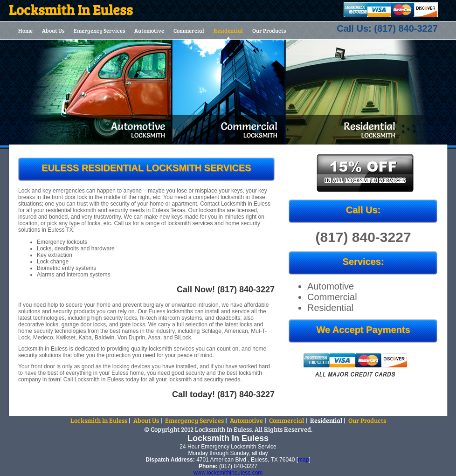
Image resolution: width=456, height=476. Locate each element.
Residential (228, 30)
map (303, 460)
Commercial (189, 30)
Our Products (269, 30)
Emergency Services (99, 30)
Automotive (149, 30)
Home (25, 30)
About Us (53, 30)
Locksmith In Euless (99, 420)
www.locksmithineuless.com (228, 473)
